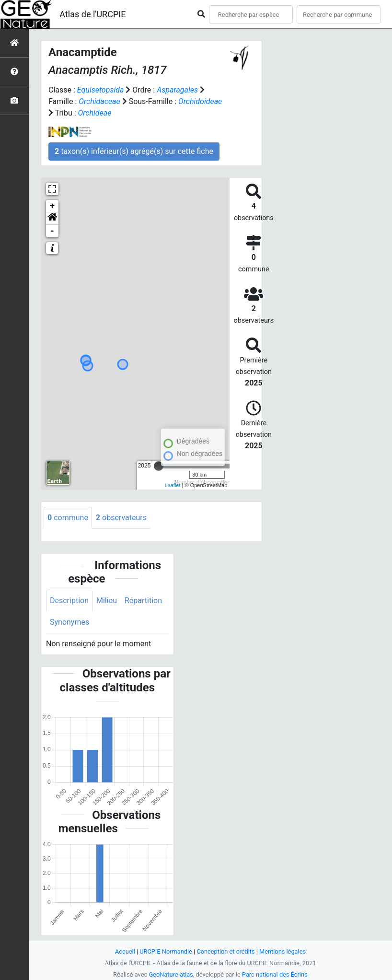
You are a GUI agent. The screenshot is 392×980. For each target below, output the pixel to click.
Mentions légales (282, 951)
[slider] (159, 466)
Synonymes (69, 622)
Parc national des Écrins (275, 974)
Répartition (143, 601)
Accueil (125, 951)
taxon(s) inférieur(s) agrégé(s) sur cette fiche (134, 151)
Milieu (107, 601)
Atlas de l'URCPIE (92, 14)
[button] (52, 219)
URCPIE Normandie (166, 951)
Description (69, 601)
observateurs (121, 518)
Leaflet (173, 485)
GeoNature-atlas (171, 974)
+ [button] (52, 206)
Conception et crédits (225, 951)
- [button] (52, 231)
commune (68, 518)
